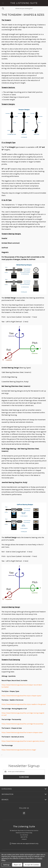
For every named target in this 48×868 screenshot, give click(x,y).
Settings (6, 865)
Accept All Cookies (32, 865)
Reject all (17, 865)
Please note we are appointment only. (25, 843)
